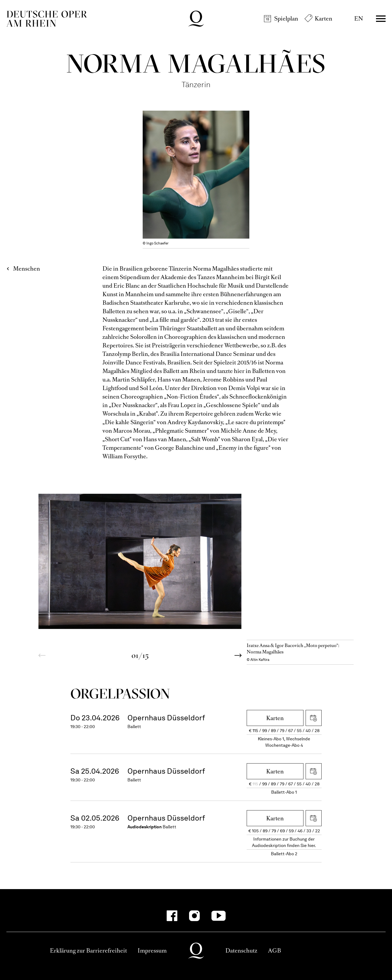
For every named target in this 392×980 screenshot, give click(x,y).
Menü (381, 19)
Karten (323, 19)
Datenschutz (241, 951)
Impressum (152, 951)
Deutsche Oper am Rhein (47, 19)
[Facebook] (172, 916)
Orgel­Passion (120, 694)
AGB (275, 951)
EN (359, 19)
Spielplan (286, 19)
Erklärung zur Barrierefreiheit (88, 951)
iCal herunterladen (314, 718)
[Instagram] (194, 916)
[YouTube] (219, 916)
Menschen (27, 269)
